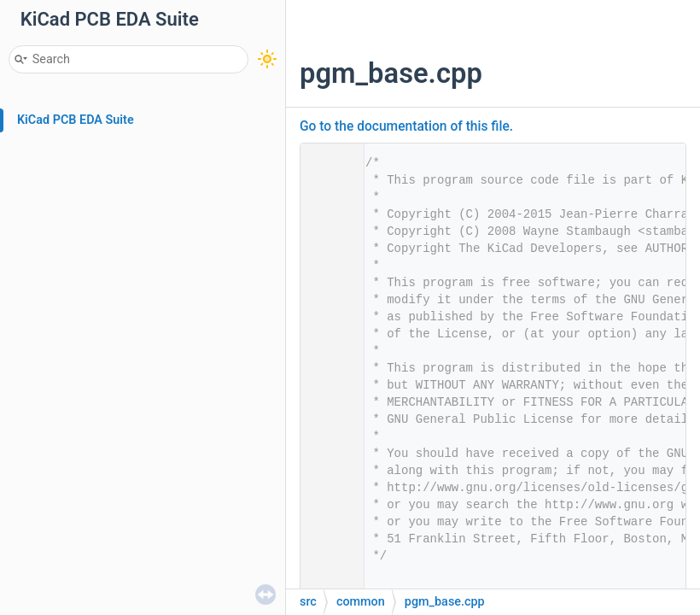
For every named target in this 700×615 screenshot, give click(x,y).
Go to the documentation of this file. (406, 126)
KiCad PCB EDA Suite (76, 120)
